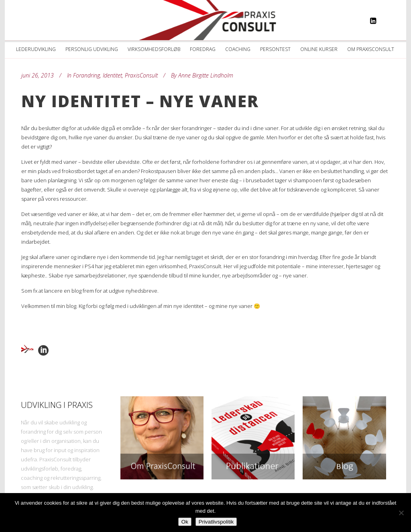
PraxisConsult (141, 75)
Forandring (86, 75)
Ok (185, 522)
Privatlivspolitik (216, 522)
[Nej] (401, 513)
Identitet (112, 75)
